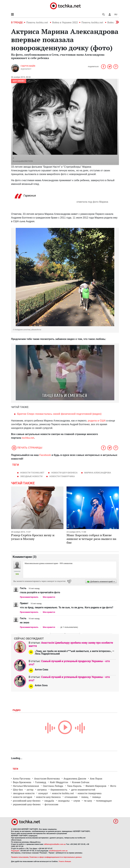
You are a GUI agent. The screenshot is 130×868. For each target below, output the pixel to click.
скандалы (64, 801)
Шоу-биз (18, 790)
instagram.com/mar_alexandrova (28, 330)
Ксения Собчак (81, 782)
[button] (110, 14)
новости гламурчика (62, 476)
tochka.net (28, 438)
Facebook (45, 455)
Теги (16, 769)
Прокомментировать (29, 597)
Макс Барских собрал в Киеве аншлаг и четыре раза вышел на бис (91, 539)
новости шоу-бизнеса (64, 473)
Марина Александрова (98, 473)
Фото (113, 786)
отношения (71, 797)
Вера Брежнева (22, 782)
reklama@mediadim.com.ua (55, 844)
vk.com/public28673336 (23, 161)
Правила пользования (20, 857)
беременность (59, 790)
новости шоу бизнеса (48, 797)
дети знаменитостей (83, 790)
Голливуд (41, 782)
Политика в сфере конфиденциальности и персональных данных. (56, 857)
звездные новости (31, 476)
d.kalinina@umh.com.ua (58, 851)
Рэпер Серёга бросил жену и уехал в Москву (33, 537)
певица (96, 797)
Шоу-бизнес (19, 81)
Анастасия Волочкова (47, 779)
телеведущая (104, 801)
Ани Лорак (96, 779)
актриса (42, 790)
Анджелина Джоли (75, 779)
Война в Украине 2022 (65, 23)
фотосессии (51, 804)
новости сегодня (23, 797)
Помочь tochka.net (37, 23)
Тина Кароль (74, 786)
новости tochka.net (32, 473)
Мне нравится (49, 597)
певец (85, 797)
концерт (43, 793)
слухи (77, 801)
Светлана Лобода (53, 786)
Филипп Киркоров (96, 786)
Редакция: (15, 851)
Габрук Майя (28, 66)
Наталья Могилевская (26, 786)
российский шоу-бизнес (27, 801)
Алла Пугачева (22, 779)
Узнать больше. (65, 861)
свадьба (49, 801)
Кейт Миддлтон (59, 782)
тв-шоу (88, 801)
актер (30, 790)
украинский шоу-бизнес (27, 804)
